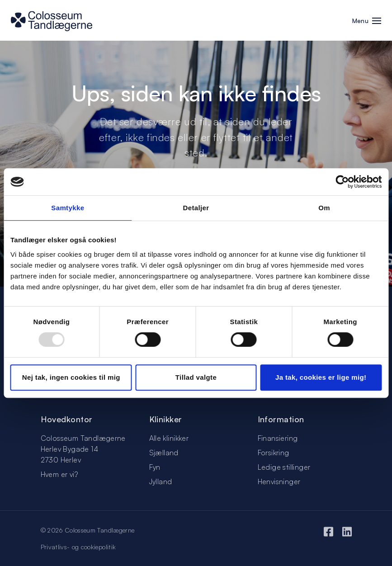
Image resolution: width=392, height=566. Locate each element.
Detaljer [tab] (196, 208)
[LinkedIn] (347, 531)
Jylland (161, 481)
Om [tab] (324, 208)
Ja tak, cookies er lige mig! (321, 377)
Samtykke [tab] (68, 208)
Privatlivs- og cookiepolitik (78, 547)
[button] (377, 22)
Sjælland (164, 453)
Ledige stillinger (284, 467)
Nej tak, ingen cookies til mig (71, 377)
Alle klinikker (169, 438)
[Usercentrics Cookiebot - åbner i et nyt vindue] (342, 182)
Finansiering (278, 438)
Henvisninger (279, 481)
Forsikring (274, 453)
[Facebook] (328, 531)
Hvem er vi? (59, 474)
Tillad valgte (196, 377)
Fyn (155, 467)
